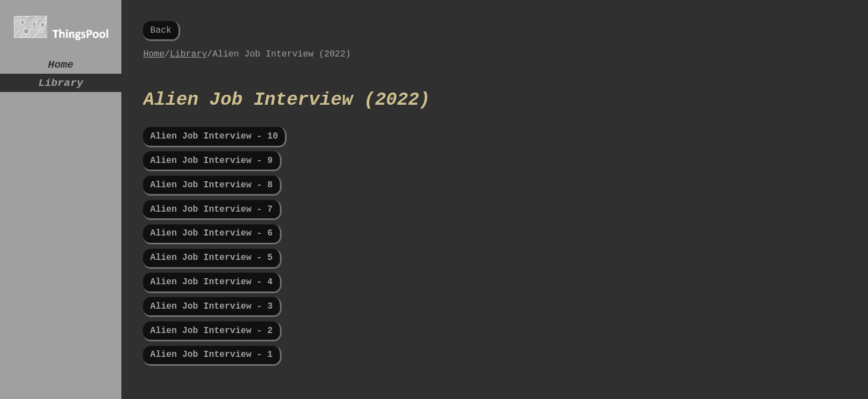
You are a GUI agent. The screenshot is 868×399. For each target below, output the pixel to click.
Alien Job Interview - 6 (211, 253)
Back (161, 32)
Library (61, 87)
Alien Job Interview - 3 (211, 332)
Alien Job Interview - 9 (211, 173)
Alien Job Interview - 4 (211, 305)
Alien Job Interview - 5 (211, 279)
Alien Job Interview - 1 (211, 385)
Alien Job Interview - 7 (211, 226)
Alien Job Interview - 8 (211, 199)
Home (61, 66)
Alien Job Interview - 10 (214, 147)
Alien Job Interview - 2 (211, 359)
